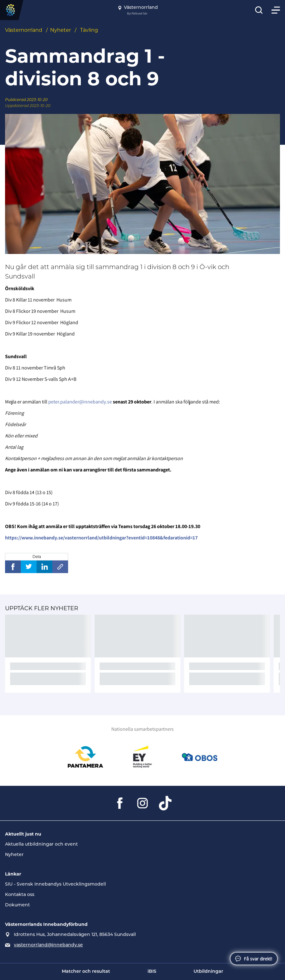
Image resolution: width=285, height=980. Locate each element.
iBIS (152, 972)
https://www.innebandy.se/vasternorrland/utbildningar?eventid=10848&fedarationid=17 (101, 538)
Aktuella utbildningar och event (41, 845)
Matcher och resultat (86, 972)
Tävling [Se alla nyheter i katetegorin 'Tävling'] (89, 30)
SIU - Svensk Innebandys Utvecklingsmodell (55, 884)
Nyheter (61, 30)
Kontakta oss (20, 895)
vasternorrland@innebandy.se (48, 945)
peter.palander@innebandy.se (80, 402)
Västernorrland (24, 30)
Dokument (17, 905)
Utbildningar (208, 972)
